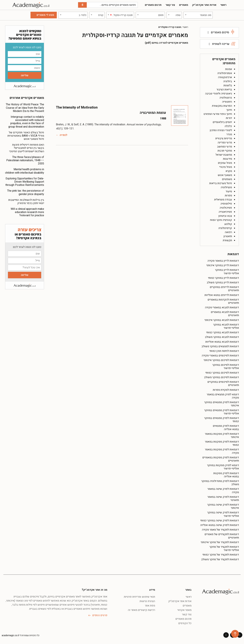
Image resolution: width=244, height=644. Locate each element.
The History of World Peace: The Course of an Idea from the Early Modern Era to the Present (25, 108)
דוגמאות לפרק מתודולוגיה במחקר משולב (220, 483)
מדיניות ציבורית (224, 138)
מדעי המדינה (225, 143)
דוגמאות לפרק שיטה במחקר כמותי (220, 521)
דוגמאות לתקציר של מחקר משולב (220, 559)
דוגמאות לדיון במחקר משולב (223, 283)
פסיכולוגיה (226, 208)
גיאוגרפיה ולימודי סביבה (219, 94)
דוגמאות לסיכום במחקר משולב (221, 377)
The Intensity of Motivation (77, 107)
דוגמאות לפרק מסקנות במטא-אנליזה (226, 475)
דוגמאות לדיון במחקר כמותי (223, 278)
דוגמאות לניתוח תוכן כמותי (224, 351)
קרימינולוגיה (225, 228)
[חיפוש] (82, 5)
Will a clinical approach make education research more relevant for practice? (27, 212)
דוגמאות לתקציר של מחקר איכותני (220, 542)
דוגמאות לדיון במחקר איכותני (223, 265)
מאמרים (184, 5)
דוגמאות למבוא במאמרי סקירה (222, 307)
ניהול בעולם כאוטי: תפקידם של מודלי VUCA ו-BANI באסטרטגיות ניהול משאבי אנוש (26, 136)
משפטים (227, 179)
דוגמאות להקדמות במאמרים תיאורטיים (223, 301)
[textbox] (198, 15)
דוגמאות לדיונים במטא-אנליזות (222, 295)
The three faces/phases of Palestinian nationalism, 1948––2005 (25, 160)
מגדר (229, 134)
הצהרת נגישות (147, 601)
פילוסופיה (226, 204)
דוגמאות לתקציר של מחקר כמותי (221, 555)
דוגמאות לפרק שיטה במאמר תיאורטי (223, 499)
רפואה (228, 232)
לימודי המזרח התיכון (221, 130)
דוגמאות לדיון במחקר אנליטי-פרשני (227, 272)
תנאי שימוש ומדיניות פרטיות (139, 597)
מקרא (229, 171)
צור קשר (170, 5)
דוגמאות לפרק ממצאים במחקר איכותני (222, 404)
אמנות (229, 69)
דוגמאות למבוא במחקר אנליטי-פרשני (226, 326)
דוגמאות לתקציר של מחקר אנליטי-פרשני (224, 548)
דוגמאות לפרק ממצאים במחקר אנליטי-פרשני (222, 412)
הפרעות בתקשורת (222, 106)
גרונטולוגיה (226, 98)
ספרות (228, 196)
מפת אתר (150, 606)
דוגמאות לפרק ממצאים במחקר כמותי (222, 420)
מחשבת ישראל (224, 155)
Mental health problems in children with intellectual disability (25, 171)
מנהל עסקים (225, 163)
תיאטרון (228, 236)
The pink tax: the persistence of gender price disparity (26, 192)
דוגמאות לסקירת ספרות (226, 390)
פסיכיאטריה (225, 212)
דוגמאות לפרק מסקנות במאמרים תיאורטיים (221, 459)
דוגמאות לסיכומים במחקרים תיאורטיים (223, 383)
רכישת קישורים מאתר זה (141, 610)
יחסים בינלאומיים (222, 122)
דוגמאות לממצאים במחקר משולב (220, 346)
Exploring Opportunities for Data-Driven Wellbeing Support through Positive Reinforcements (25, 182)
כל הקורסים (185, 623)
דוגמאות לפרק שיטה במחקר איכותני (223, 506)
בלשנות (228, 85)
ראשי (223, 5)
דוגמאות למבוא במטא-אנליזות (222, 342)
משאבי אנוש (225, 175)
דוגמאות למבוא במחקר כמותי (223, 332)
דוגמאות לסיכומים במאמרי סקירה (220, 356)
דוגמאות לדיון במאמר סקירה (223, 261)
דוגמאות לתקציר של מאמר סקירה (220, 530)
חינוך (229, 110)
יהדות (229, 118)
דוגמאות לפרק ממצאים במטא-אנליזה (226, 427)
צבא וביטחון (225, 216)
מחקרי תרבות (225, 151)
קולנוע (228, 224)
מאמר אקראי (184, 610)
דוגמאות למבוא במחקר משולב (222, 337)
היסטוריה (227, 102)
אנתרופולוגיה (225, 73)
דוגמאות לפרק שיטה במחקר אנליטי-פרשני (223, 514)
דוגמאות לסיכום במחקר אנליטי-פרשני (226, 367)
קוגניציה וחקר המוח (221, 220)
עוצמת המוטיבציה (153, 113)
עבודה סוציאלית (223, 200)
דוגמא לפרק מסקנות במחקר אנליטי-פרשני (223, 467)
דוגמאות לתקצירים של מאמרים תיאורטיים (222, 536)
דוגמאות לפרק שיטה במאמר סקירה (223, 491)
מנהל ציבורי (226, 167)
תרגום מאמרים (153, 5)
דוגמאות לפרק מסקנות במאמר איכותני (222, 435)
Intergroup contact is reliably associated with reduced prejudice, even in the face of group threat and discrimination (26, 122)
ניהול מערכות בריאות (221, 183)
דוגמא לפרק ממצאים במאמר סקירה (223, 396)
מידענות (227, 159)
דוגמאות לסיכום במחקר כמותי (222, 373)
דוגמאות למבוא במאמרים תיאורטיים (225, 314)
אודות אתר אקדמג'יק (204, 5)
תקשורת (227, 240)
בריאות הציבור (224, 90)
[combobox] (198, 15)
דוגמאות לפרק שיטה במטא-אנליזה (220, 525)
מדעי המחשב (225, 147)
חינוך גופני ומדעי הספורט (218, 114)
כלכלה (228, 126)
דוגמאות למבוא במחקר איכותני (222, 320)
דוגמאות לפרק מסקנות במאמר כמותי (222, 443)
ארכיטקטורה (225, 77)
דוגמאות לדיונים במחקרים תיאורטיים (224, 289)
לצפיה (63, 135)
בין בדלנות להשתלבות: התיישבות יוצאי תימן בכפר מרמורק (26, 202)
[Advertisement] (122, 75)
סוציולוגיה (226, 187)
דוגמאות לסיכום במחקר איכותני (221, 360)
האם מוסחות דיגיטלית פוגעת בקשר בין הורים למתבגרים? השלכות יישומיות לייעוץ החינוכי (27, 148)
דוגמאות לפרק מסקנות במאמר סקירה (222, 451)
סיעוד (229, 191)
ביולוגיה (228, 81)
